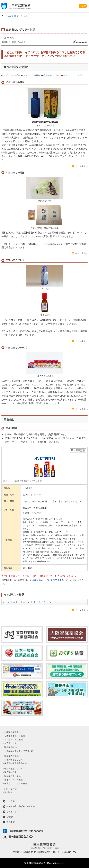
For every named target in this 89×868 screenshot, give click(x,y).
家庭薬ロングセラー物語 (18, 16)
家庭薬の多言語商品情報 (16, 763)
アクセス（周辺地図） (15, 740)
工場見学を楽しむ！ (14, 760)
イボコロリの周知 (32, 75)
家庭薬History (11, 747)
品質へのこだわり (52, 75)
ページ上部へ (81, 166)
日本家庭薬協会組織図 (15, 736)
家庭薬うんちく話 (12, 776)
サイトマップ (13, 812)
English (10, 817)
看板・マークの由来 (14, 780)
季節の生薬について (14, 769)
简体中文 (11, 822)
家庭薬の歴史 (10, 772)
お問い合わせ (10, 789)
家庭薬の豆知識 (11, 756)
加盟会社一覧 (10, 743)
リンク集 (11, 801)
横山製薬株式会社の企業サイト (46, 580)
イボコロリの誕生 (12, 75)
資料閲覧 (8, 792)
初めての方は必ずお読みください (22, 806)
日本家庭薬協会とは (14, 732)
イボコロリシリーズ (72, 75)
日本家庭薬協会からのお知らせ (19, 751)
